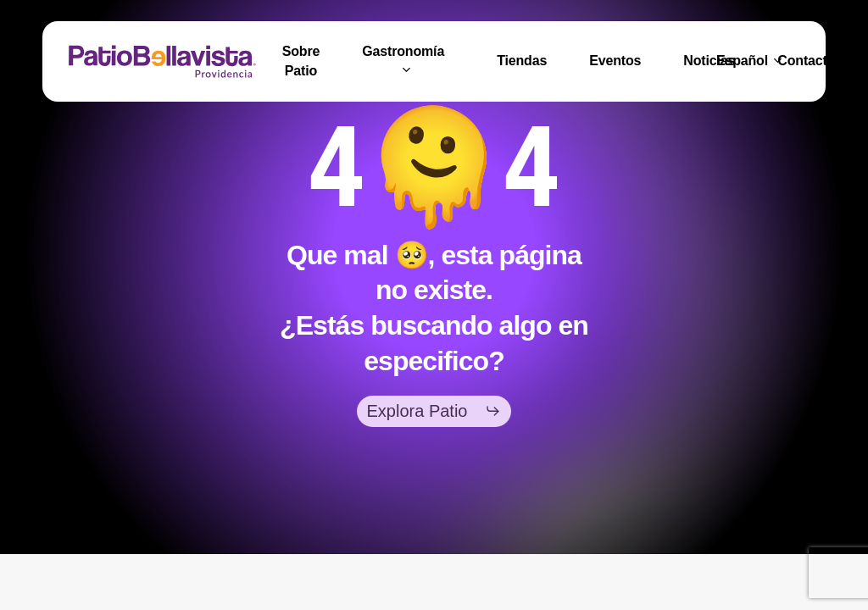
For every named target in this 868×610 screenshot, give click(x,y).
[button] (434, 411)
